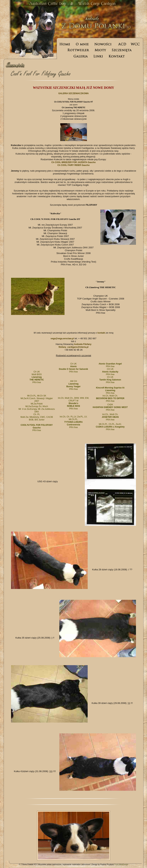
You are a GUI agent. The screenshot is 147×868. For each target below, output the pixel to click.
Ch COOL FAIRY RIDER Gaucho (73, 165)
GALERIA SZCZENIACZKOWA (73, 93)
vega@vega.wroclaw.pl (62, 339)
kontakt (101, 333)
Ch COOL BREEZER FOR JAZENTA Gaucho (73, 162)
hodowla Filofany (83, 344)
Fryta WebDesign (121, 865)
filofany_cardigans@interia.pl (74, 347)
